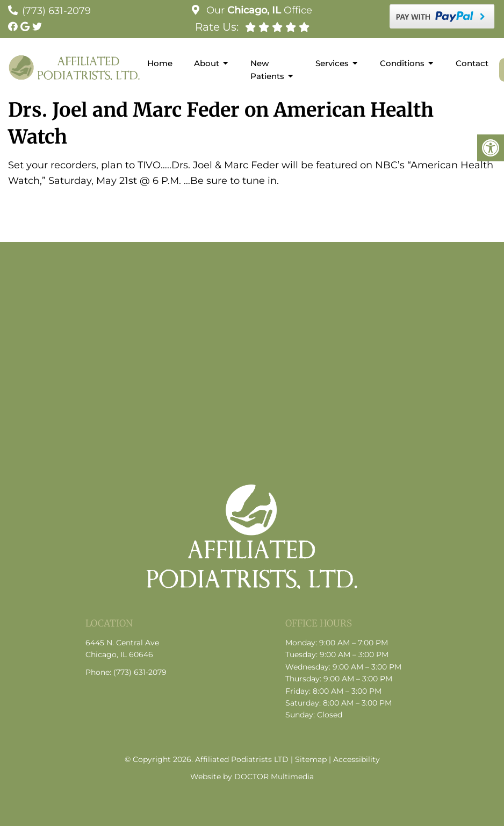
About (207, 63)
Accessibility (357, 759)
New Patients (267, 70)
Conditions (402, 63)
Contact (472, 63)
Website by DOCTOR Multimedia (252, 777)
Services (332, 63)
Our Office (258, 10)
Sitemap (311, 759)
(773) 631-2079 (56, 11)
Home (160, 63)
